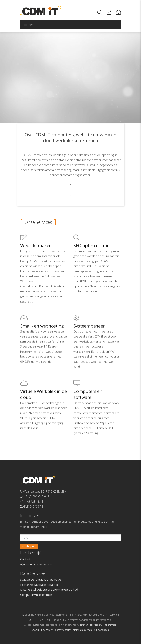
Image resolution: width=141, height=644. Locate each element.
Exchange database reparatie (39, 585)
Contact (25, 559)
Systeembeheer (89, 344)
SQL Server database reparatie (41, 579)
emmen (84, 625)
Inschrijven (29, 546)
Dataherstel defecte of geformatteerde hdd (49, 589)
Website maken (36, 263)
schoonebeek (101, 630)
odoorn (35, 630)
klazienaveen (110, 625)
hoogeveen (47, 630)
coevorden (95, 625)
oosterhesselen (63, 630)
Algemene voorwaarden (36, 564)
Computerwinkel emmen (36, 595)
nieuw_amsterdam (83, 630)
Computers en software (88, 412)
